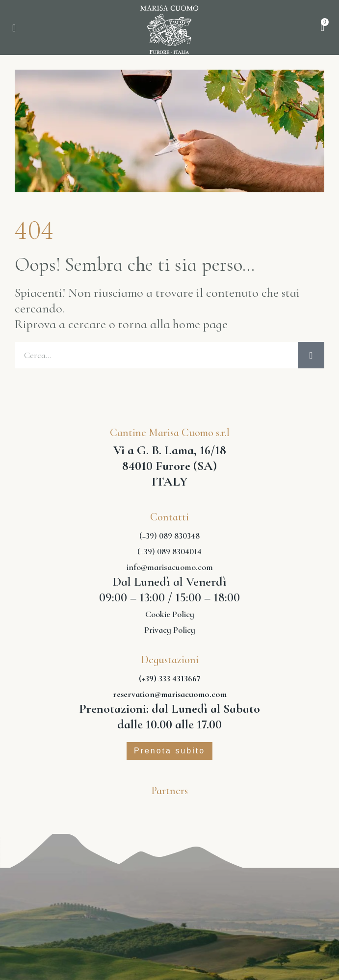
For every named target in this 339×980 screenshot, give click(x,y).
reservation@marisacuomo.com (170, 694)
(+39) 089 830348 (169, 536)
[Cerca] (311, 355)
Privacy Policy (170, 630)
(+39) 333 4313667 (170, 678)
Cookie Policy (170, 614)
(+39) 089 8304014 (169, 551)
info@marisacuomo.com (170, 567)
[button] (14, 28)
